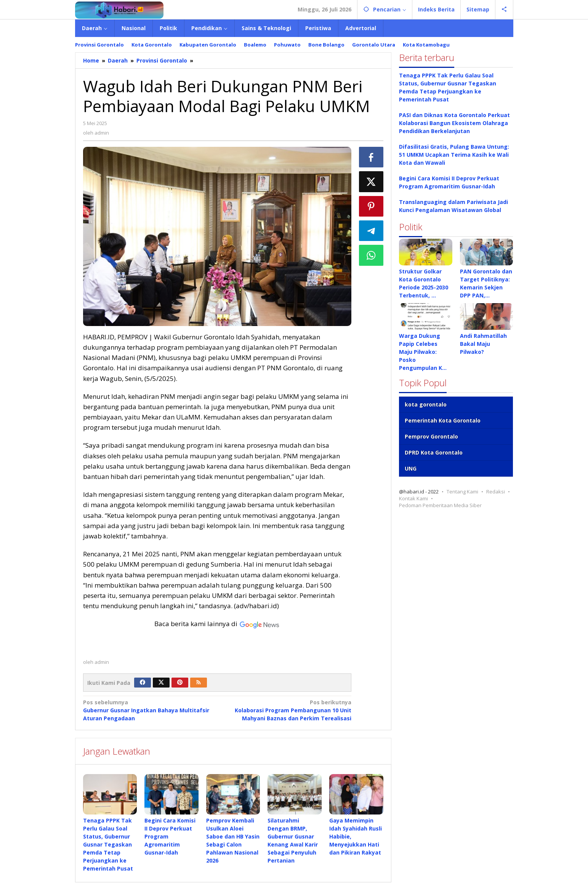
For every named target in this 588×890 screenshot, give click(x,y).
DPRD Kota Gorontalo (434, 452)
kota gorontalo (426, 404)
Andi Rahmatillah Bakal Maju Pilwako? (483, 344)
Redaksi (496, 492)
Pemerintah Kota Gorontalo (443, 420)
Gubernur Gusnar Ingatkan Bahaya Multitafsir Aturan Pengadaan (147, 710)
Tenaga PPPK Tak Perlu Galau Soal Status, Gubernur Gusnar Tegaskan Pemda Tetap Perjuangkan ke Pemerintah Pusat (108, 844)
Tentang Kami (462, 492)
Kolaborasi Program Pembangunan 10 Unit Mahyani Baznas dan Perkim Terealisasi (287, 710)
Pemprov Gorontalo (431, 436)
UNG (411, 468)
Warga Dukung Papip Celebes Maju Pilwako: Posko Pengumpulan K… (423, 352)
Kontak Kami (413, 498)
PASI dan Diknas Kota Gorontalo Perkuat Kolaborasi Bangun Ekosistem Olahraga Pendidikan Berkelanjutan (454, 123)
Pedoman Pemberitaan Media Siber (440, 505)
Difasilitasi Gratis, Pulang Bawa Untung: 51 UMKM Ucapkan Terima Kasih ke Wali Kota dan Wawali (454, 155)
